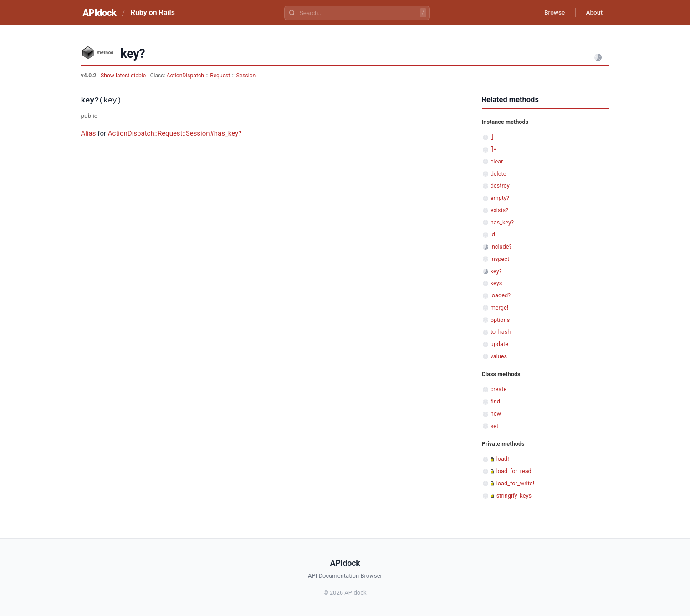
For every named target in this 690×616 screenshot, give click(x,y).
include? (501, 247)
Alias (89, 133)
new (496, 414)
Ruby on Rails (153, 13)
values (499, 356)
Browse (552, 13)
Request (220, 76)
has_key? (502, 222)
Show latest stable (124, 76)
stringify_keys (514, 496)
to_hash (501, 332)
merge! (499, 308)
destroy (500, 186)
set (495, 426)
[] (492, 137)
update (499, 344)
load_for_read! (515, 471)
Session (246, 76)
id (493, 234)
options (500, 320)
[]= (494, 149)
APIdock (100, 13)
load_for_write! (515, 483)
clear (497, 161)
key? (496, 271)
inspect (500, 259)
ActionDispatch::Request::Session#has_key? (175, 133)
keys (496, 283)
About (593, 13)
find (495, 401)
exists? (500, 210)
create (499, 389)
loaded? (501, 295)
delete (498, 174)
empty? (500, 198)
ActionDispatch (185, 76)
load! (503, 459)
